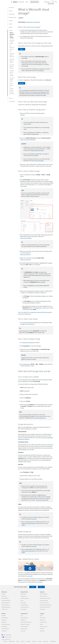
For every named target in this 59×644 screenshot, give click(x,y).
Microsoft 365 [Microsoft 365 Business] (4, 622)
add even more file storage (39, 92)
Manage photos (12, 17)
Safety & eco (34, 641)
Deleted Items (39, 308)
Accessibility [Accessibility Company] (42, 629)
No (41, 587)
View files (23, 115)
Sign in (22, 49)
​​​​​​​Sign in (22, 176)
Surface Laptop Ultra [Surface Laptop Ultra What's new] (5, 598)
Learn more (34, 519)
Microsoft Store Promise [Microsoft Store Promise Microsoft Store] (25, 607)
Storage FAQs (37, 22)
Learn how (30, 576)
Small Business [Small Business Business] (4, 631)
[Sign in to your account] (56, 2)
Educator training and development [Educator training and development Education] (46, 605)
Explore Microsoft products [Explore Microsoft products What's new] (6, 607)
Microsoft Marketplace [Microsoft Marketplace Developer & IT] (24, 627)
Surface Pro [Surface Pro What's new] (4, 594)
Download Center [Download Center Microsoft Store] (24, 596)
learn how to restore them (42, 500)
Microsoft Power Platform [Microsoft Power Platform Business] (6, 624)
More (27, 2)
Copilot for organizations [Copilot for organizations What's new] (6, 603)
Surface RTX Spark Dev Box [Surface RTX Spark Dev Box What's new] (6, 601)
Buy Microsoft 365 (35, 2)
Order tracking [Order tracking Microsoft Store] (23, 603)
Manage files (12, 14)
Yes (33, 587)
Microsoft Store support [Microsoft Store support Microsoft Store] (25, 598)
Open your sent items (25, 254)
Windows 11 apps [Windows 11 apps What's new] (5, 609)
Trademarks (29, 641)
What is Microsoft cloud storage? (12, 35)
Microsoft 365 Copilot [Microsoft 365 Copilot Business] (5, 629)
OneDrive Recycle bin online (37, 150)
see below (39, 64)
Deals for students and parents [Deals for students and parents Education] (45, 607)
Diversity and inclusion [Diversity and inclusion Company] (44, 627)
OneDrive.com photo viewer (28, 523)
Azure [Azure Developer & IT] (22, 616)
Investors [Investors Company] (41, 624)
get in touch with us (41, 418)
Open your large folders (26, 238)
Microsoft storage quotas (12, 42)
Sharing (11, 21)
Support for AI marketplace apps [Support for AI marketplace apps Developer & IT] (26, 622)
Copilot (10, 24)
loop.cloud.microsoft (28, 322)
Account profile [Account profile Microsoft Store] (23, 594)
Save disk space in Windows (12, 55)
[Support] (15, 2)
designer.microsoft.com (29, 342)
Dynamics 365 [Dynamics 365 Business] (4, 620)
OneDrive (46, 380)
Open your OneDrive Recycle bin (28, 140)
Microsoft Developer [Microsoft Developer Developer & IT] (24, 618)
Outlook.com (25, 381)
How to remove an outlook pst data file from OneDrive (12, 89)
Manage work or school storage (12, 73)
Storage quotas (29, 22)
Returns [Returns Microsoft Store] (22, 601)
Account (11, 98)
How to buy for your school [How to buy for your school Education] (44, 603)
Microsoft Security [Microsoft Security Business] (5, 618)
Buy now (22, 83)
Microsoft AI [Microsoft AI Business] (4, 616)
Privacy (18, 641)
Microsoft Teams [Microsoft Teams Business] (4, 627)
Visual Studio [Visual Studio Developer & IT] (23, 631)
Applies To (21, 18)
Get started (11, 7)
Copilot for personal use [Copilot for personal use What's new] (6, 605)
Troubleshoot (12, 101)
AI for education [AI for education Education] (43, 609)
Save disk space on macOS (12, 61)
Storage (11, 30)
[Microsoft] (6, 2)
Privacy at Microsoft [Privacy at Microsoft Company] (43, 622)
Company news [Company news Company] (42, 620)
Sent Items (44, 301)
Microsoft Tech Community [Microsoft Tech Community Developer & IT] (25, 624)
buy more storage (39, 161)
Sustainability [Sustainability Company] (42, 631)
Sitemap (5, 641)
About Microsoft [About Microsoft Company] (43, 618)
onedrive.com (26, 364)
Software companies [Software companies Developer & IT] (24, 629)
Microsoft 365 (21, 2)
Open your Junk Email (25, 260)
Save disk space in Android (12, 66)
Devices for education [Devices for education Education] (43, 596)
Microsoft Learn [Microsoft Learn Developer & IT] (23, 620)
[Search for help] (52, 2)
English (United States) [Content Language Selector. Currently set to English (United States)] (7, 635)
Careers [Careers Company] (41, 616)
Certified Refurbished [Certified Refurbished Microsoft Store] (24, 605)
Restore (11, 27)
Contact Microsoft (12, 641)
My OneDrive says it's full (12, 48)
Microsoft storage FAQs (12, 80)
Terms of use (23, 641)
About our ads (46, 641)
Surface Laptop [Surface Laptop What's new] (4, 596)
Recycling (40, 641)
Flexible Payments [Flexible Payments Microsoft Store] (24, 609)
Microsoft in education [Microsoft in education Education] (44, 594)
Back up (11, 11)
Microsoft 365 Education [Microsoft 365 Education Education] (44, 601)
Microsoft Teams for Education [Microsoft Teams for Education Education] (45, 598)
